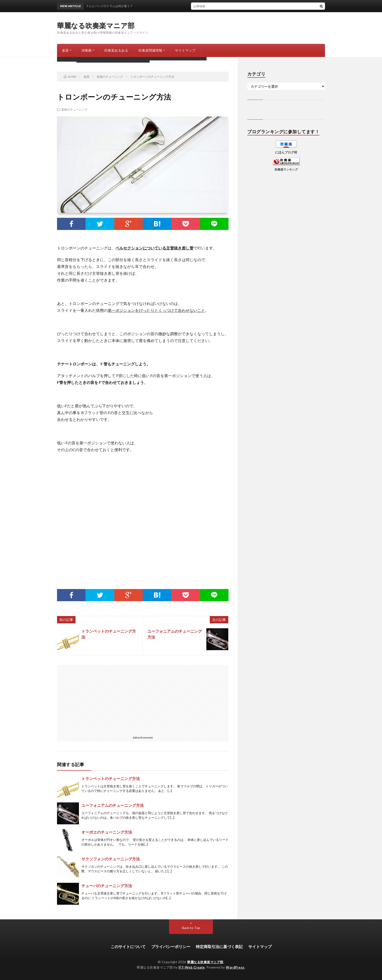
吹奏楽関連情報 (150, 50)
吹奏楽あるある (116, 50)
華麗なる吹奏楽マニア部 (96, 25)
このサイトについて (128, 947)
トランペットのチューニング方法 (111, 778)
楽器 (65, 50)
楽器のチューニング (74, 109)
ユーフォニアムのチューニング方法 (113, 805)
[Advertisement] (143, 516)
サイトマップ (185, 50)
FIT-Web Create (192, 967)
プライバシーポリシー (171, 947)
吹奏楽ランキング (286, 169)
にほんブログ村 (286, 152)
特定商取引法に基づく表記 (219, 947)
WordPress (235, 967)
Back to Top (191, 928)
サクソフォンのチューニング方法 (111, 859)
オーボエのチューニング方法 (107, 832)
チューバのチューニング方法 (107, 886)
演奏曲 (86, 50)
